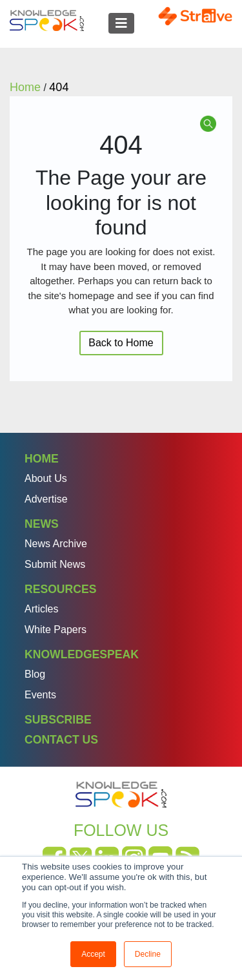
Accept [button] (93, 954)
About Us (46, 478)
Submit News (55, 564)
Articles (41, 609)
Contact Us (61, 740)
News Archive (56, 544)
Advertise (46, 499)
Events (40, 695)
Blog (35, 674)
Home (42, 459)
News (42, 524)
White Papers (55, 630)
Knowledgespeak (82, 654)
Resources (60, 589)
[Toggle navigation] (121, 23)
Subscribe (58, 720)
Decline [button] (148, 954)
